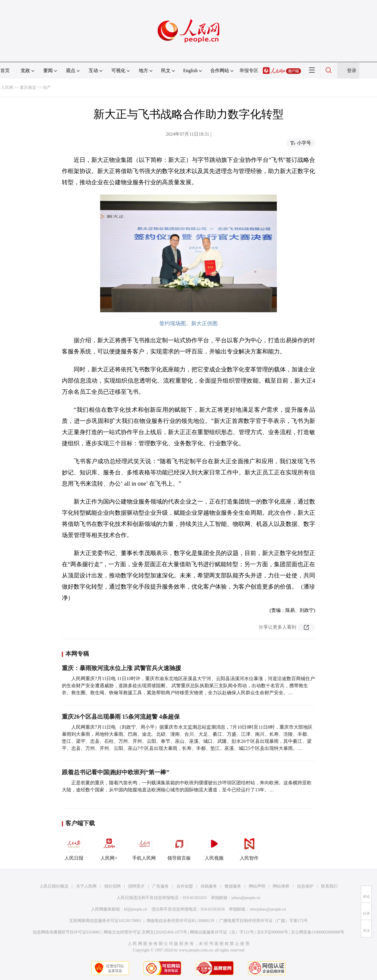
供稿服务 (209, 886)
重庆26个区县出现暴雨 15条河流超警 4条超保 (121, 717)
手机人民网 (144, 847)
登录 (352, 70)
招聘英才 (136, 886)
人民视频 (214, 847)
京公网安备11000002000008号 (318, 932)
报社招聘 (113, 886)
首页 (5, 70)
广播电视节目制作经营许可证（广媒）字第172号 (263, 921)
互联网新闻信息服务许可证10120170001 (105, 921)
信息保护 (305, 886)
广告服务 (161, 886)
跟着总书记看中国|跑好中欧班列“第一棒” (115, 772)
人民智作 (249, 847)
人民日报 (74, 847)
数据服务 (233, 886)
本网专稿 (77, 654)
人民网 (7, 88)
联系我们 (329, 886)
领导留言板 (179, 847)
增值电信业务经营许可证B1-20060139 (180, 921)
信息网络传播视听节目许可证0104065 (67, 932)
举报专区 (249, 70)
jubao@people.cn (246, 898)
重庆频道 (28, 88)
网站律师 (281, 886)
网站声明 (257, 886)
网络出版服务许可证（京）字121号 (222, 932)
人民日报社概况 (54, 886)
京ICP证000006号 (272, 932)
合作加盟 (185, 886)
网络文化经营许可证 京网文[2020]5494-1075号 (145, 932)
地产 (47, 88)
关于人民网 (86, 886)
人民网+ (109, 847)
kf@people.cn (136, 909)
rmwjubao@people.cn (268, 909)
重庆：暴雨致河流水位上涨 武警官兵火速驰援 (121, 668)
